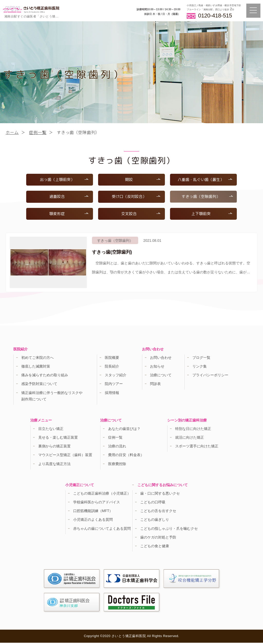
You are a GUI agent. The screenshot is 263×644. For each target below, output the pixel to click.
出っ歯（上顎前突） (63, 180)
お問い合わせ (161, 359)
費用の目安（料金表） (126, 456)
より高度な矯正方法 (54, 465)
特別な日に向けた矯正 (193, 430)
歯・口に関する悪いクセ (160, 495)
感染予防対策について (39, 385)
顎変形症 (69, 215)
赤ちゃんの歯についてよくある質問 (102, 530)
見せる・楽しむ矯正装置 (58, 439)
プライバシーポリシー (210, 376)
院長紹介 (112, 368)
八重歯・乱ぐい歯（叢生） (204, 180)
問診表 (155, 385)
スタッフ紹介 (116, 376)
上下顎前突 (211, 215)
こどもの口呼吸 (153, 503)
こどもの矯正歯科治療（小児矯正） (102, 495)
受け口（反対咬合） (135, 197)
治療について (161, 376)
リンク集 (200, 368)
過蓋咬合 (69, 197)
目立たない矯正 (51, 430)
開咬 (143, 180)
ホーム (12, 132)
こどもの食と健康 (155, 547)
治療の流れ (117, 448)
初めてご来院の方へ (37, 359)
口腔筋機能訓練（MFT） (93, 512)
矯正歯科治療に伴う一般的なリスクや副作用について (52, 397)
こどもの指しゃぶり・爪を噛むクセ (169, 530)
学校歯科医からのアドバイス (97, 503)
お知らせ (157, 368)
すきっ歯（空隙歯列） (207, 197)
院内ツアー (114, 385)
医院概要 (112, 359)
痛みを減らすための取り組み (45, 376)
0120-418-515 (215, 15)
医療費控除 (117, 465)
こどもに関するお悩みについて (163, 486)
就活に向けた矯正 (190, 439)
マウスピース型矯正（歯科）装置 (65, 456)
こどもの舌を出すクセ (158, 512)
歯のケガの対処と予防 (158, 539)
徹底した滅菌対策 (36, 368)
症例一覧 (38, 132)
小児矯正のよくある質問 (93, 521)
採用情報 (112, 394)
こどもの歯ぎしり (155, 521)
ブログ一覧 (201, 359)
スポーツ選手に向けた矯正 (197, 448)
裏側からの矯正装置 (54, 448)
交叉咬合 (140, 215)
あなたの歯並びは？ (124, 430)
